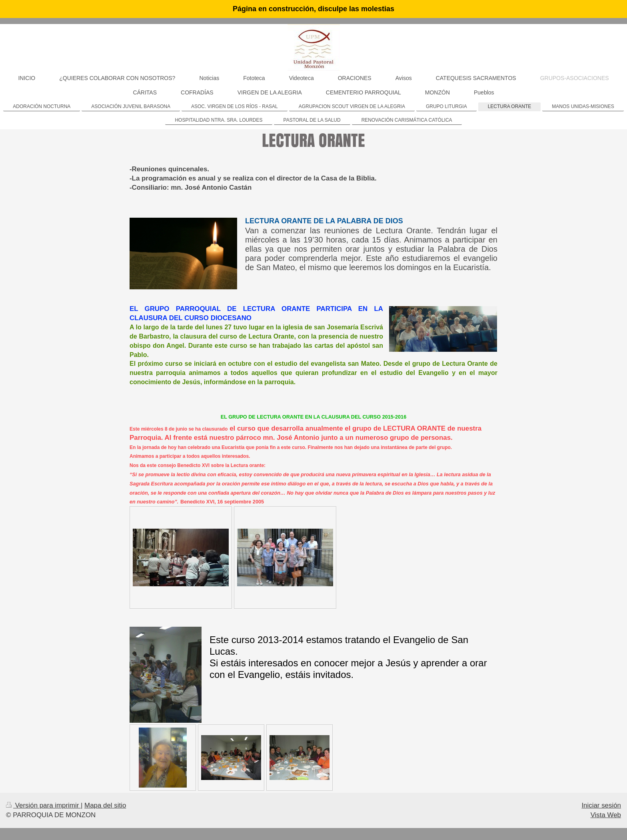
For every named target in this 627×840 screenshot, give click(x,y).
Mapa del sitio (105, 805)
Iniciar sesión (601, 805)
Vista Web (606, 815)
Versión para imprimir (43, 805)
